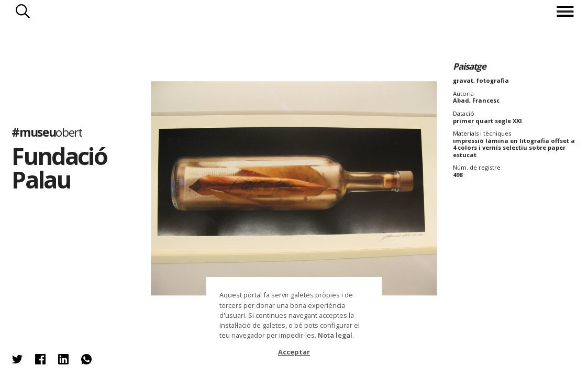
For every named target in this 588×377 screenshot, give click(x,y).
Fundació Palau (59, 168)
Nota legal (335, 335)
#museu (47, 133)
